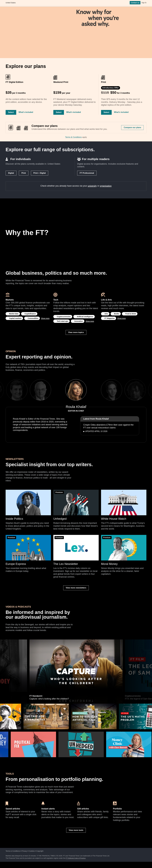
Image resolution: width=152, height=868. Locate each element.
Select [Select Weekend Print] (59, 112)
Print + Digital (40, 173)
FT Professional (87, 173)
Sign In (144, 3)
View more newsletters (76, 588)
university (92, 186)
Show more (45, 318)
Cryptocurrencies (64, 317)
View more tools (76, 830)
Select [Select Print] (106, 112)
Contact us (135, 3)
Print (24, 173)
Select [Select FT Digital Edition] (11, 112)
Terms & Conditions (73, 137)
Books (117, 314)
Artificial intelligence (85, 317)
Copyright (40, 851)
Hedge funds (35, 640)
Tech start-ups (62, 321)
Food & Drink (131, 314)
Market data (14, 314)
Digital (11, 173)
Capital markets (15, 318)
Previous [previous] (58, 390)
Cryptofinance (30, 314)
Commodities (33, 318)
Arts (106, 314)
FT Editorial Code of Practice (76, 858)
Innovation (79, 321)
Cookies (32, 851)
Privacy (24, 851)
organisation (106, 186)
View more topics (76, 332)
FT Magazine (110, 318)
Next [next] (94, 390)
